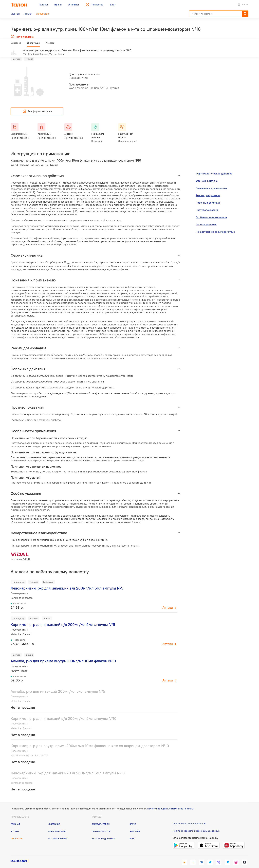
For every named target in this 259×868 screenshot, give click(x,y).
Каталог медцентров (103, 834)
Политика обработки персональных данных (196, 826)
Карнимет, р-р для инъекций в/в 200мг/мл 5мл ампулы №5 (63, 620)
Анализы (135, 826)
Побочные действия (208, 198)
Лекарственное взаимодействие (215, 227)
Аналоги (50, 44)
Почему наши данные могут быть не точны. (171, 804)
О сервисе (54, 819)
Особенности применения (211, 212)
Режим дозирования (208, 191)
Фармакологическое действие (214, 169)
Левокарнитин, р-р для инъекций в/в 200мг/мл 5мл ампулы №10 (68, 768)
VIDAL (27, 554)
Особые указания (206, 220)
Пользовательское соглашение (189, 819)
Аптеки (168, 603)
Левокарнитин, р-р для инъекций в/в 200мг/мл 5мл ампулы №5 (67, 583)
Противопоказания (207, 205)
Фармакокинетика (207, 176)
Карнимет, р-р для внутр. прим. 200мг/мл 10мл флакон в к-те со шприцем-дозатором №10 (90, 741)
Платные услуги (101, 826)
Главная (15, 819)
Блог (132, 834)
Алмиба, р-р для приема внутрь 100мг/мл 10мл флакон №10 (63, 656)
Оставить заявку (58, 834)
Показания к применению (211, 183)
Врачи (133, 819)
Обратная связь (57, 826)
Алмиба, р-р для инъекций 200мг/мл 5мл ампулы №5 (58, 687)
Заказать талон (101, 819)
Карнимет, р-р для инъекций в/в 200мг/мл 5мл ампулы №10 (64, 714)
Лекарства (17, 834)
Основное (16, 44)
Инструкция (33, 44)
